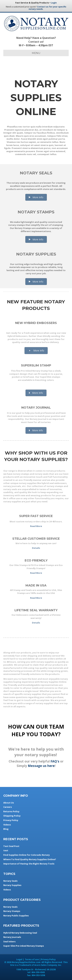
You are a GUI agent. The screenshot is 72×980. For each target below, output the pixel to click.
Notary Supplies (36, 254)
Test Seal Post (11, 846)
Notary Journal (36, 408)
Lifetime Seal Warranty (36, 610)
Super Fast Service (36, 516)
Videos (7, 825)
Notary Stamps (36, 212)
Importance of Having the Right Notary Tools (29, 864)
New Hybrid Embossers (36, 323)
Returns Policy (11, 811)
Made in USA (36, 585)
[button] (36, 197)
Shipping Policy (12, 816)
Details (36, 548)
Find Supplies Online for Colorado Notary (26, 855)
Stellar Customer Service (36, 539)
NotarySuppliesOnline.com (26, 962)
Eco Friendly (36, 560)
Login (54, 3)
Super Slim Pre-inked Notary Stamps (24, 946)
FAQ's (55, 761)
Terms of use (32, 959)
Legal (19, 959)
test (6, 850)
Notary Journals (12, 937)
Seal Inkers (9, 941)
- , (36, 970)
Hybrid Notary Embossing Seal (20, 933)
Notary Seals (36, 173)
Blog (6, 829)
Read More (36, 526)
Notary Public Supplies (16, 916)
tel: (36, 972)
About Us (9, 803)
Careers (8, 807)
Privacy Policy (11, 820)
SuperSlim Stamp (36, 365)
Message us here (41, 766)
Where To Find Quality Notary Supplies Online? (30, 859)
